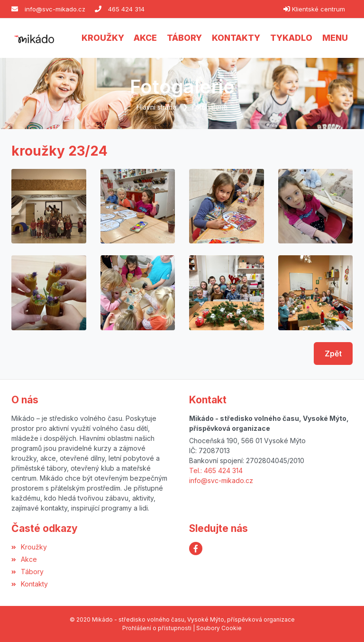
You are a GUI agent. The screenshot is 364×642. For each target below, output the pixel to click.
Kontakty (30, 584)
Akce (24, 559)
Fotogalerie (210, 107)
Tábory (27, 572)
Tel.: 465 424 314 (216, 470)
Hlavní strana (156, 107)
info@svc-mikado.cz (55, 9)
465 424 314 (126, 9)
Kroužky (29, 547)
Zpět (333, 354)
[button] (335, 38)
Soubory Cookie (219, 628)
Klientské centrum (318, 9)
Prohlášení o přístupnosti (157, 628)
